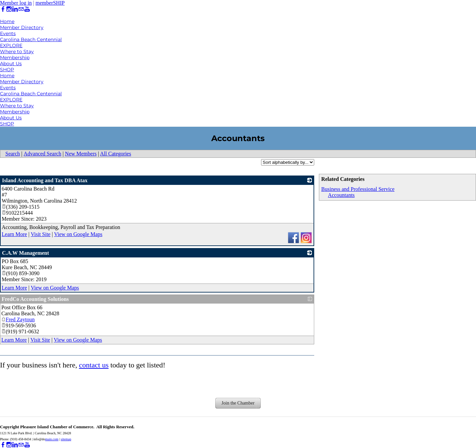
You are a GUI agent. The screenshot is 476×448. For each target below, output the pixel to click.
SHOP (7, 70)
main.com (52, 439)
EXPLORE (11, 45)
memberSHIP (50, 3)
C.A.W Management (26, 253)
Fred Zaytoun (18, 319)
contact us (94, 365)
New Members (81, 154)
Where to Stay (17, 51)
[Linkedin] (15, 9)
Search (13, 154)
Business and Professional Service (358, 189)
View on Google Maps (78, 234)
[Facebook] (3, 9)
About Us (11, 64)
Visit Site (41, 234)
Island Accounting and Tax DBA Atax (45, 180)
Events (8, 33)
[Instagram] (9, 9)
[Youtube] (27, 9)
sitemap (66, 439)
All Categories (115, 154)
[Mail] (21, 9)
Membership (15, 58)
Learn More (14, 234)
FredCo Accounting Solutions (35, 299)
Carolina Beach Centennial (31, 39)
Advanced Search (42, 154)
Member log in (16, 3)
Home (7, 21)
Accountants (341, 195)
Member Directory (22, 27)
